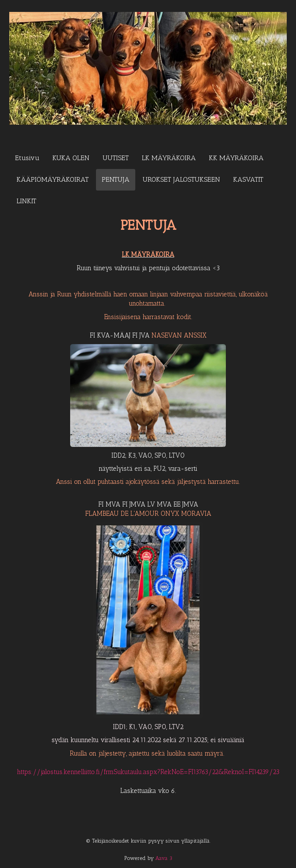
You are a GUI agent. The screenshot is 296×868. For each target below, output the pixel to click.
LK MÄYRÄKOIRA (169, 158)
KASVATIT (248, 179)
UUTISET (116, 158)
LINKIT (26, 201)
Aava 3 (164, 858)
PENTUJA (116, 179)
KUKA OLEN (71, 158)
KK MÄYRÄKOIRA (236, 158)
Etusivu (27, 158)
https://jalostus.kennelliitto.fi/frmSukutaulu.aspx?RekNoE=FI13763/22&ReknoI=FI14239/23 (148, 772)
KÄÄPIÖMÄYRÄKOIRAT (53, 179)
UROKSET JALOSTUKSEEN (181, 179)
